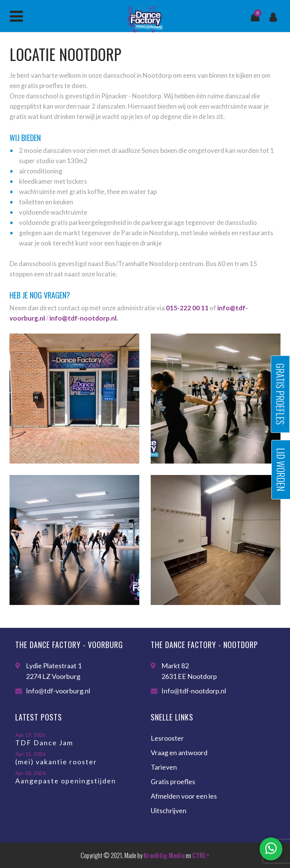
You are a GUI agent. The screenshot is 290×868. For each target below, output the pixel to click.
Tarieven (164, 767)
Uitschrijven (169, 810)
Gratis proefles (173, 781)
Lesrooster (167, 738)
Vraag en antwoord (179, 752)
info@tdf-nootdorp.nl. (84, 318)
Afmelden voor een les (184, 796)
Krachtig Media (164, 855)
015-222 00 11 (187, 308)
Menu (16, 16)
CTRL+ (201, 855)
